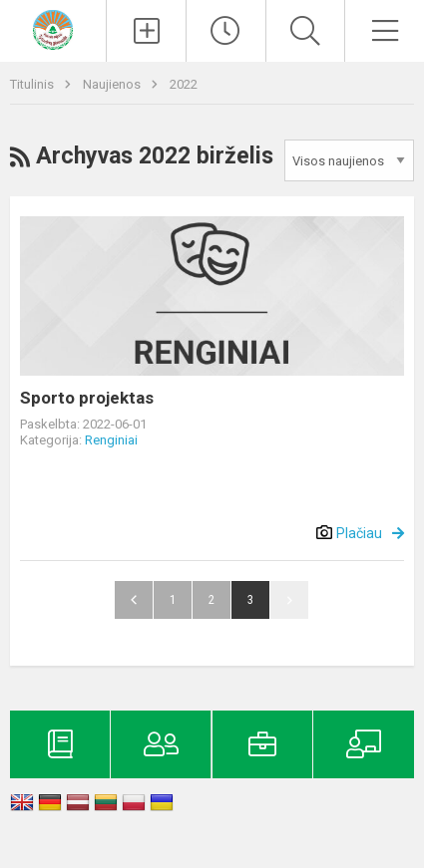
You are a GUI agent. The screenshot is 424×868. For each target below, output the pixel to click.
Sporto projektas (87, 398)
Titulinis (33, 84)
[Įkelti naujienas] (146, 31)
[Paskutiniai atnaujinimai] (226, 31)
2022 (184, 84)
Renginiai (111, 440)
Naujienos (113, 84)
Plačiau (359, 533)
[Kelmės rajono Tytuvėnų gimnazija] (53, 28)
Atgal (134, 600)
